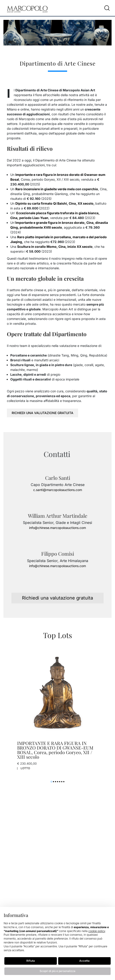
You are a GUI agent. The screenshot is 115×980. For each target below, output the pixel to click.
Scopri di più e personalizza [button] (57, 971)
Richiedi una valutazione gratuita (42, 413)
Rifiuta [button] (31, 961)
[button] (51, 782)
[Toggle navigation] (98, 8)
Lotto (25, 768)
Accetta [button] (84, 961)
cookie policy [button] (97, 931)
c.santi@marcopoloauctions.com (58, 490)
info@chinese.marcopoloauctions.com (57, 528)
